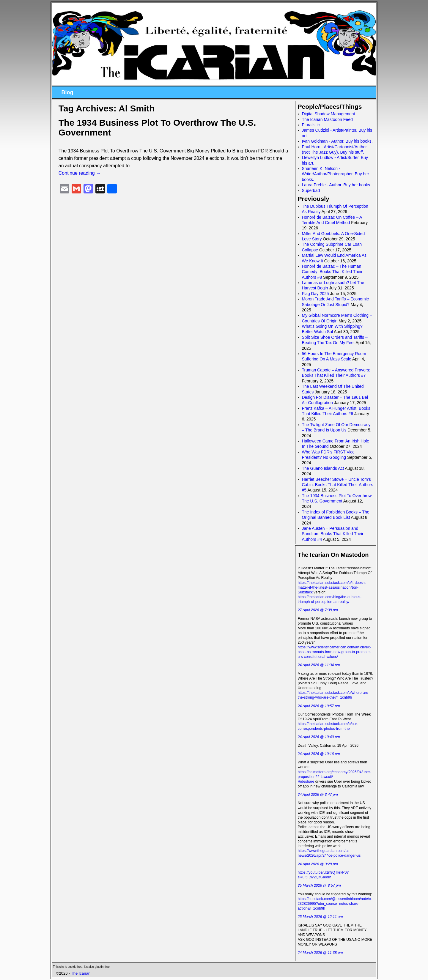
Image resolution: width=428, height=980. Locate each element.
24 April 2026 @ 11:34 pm (319, 665)
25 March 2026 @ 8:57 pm (319, 886)
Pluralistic (311, 125)
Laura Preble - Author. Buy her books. (337, 185)
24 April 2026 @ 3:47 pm (318, 795)
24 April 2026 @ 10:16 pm (319, 754)
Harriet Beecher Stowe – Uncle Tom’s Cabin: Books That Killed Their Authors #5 (338, 485)
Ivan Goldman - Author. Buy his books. (337, 141)
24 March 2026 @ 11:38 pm (320, 953)
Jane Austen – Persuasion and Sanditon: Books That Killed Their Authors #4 (333, 534)
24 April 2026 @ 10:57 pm (319, 706)
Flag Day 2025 (316, 294)
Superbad (311, 190)
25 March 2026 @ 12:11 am (320, 917)
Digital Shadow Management (329, 114)
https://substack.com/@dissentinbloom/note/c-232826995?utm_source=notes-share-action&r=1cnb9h (335, 904)
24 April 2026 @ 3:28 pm (318, 864)
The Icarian (81, 973)
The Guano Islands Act (323, 468)
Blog (67, 92)
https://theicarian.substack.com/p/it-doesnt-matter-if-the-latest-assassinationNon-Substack (332, 587)
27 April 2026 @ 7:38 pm (318, 610)
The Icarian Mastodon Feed (327, 119)
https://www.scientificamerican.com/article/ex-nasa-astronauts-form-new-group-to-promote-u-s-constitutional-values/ (334, 652)
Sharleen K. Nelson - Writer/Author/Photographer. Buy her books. (336, 174)
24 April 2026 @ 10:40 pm (319, 737)
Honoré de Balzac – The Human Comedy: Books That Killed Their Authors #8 (332, 272)
